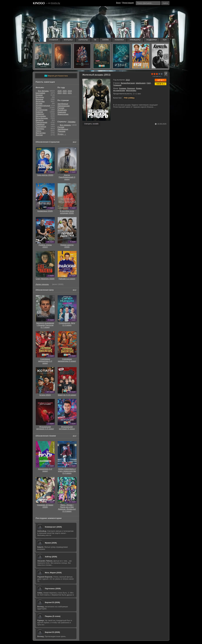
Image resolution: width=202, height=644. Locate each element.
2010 (128, 80)
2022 (65, 93)
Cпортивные (41, 127)
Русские (61, 108)
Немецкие (62, 112)
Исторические (119, 90)
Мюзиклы (40, 120)
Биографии (40, 93)
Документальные (43, 106)
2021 (70, 93)
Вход (118, 3)
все (75, 142)
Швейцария (141, 83)
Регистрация (128, 3)
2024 (70, 91)
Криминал (40, 114)
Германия (117, 85)
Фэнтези (39, 135)
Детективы (40, 101)
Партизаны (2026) (53, 589)
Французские (63, 114)
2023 (60, 93)
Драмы (139, 88)
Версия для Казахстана (56, 76)
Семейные (40, 124)
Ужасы (38, 131)
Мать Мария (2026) (53, 573)
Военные (131, 88)
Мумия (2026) (51, 543)
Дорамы (72, 122)
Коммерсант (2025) (53, 527)
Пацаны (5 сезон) (53, 616)
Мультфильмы (42, 118)
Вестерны (40, 97)
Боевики (123, 88)
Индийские (62, 110)
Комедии (39, 112)
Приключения (41, 122)
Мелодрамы (131, 90)
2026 (60, 91)
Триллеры (40, 129)
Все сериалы (65, 125)
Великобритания (128, 83)
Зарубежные (63, 104)
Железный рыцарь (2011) (96, 75)
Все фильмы (43, 91)
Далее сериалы (42, 284)
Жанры (62, 134)
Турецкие (61, 131)
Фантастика (41, 133)
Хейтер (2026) (51, 557)
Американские (64, 106)
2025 (65, 91)
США (149, 83)
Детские (39, 103)
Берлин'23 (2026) (52, 602)
